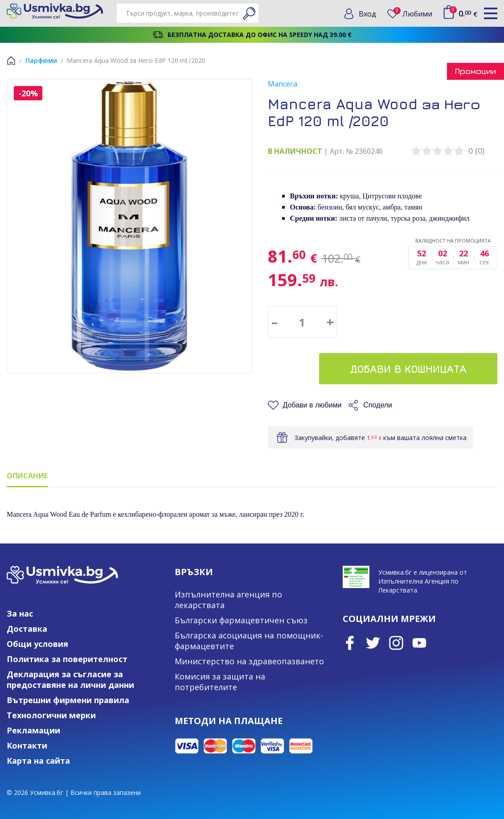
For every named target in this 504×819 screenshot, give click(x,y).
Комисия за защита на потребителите (220, 682)
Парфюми (41, 60)
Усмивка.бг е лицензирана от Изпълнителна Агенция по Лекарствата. (423, 581)
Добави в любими (312, 405)
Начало (11, 61)
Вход (367, 14)
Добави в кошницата (408, 369)
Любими (413, 14)
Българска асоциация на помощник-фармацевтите (249, 641)
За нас (20, 613)
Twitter (373, 643)
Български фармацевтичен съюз (241, 620)
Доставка (27, 629)
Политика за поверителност (67, 659)
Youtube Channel (419, 643)
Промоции (475, 71)
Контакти (27, 745)
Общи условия (37, 644)
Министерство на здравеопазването (249, 661)
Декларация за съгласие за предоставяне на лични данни (70, 679)
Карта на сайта (38, 761)
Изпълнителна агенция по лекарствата (228, 600)
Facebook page (350, 643)
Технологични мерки (51, 715)
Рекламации (33, 730)
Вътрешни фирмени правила (68, 700)
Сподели (378, 405)
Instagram (396, 643)
